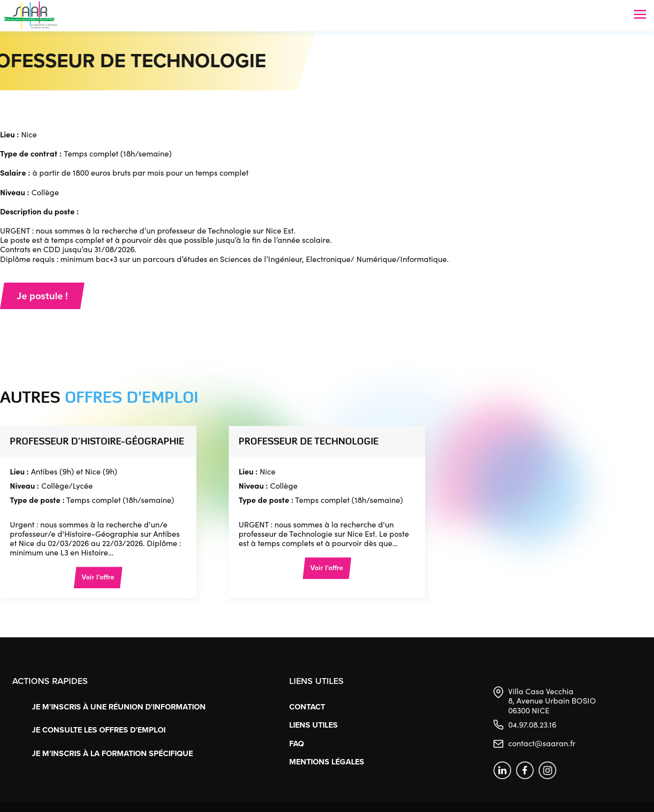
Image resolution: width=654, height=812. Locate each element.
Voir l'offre (98, 577)
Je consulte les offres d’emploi (99, 730)
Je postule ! (42, 296)
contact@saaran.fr (542, 743)
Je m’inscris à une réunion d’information (119, 707)
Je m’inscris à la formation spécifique (112, 753)
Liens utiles (313, 725)
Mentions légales (327, 762)
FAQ (297, 744)
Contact (307, 707)
